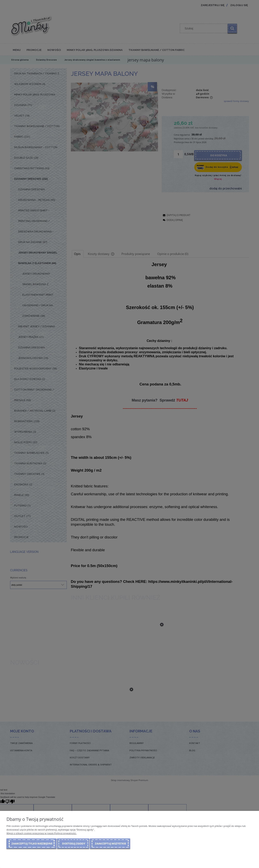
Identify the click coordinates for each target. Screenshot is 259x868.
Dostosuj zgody (74, 843)
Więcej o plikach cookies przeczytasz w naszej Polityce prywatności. (41, 833)
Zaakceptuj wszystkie (110, 843)
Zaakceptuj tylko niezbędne (32, 843)
